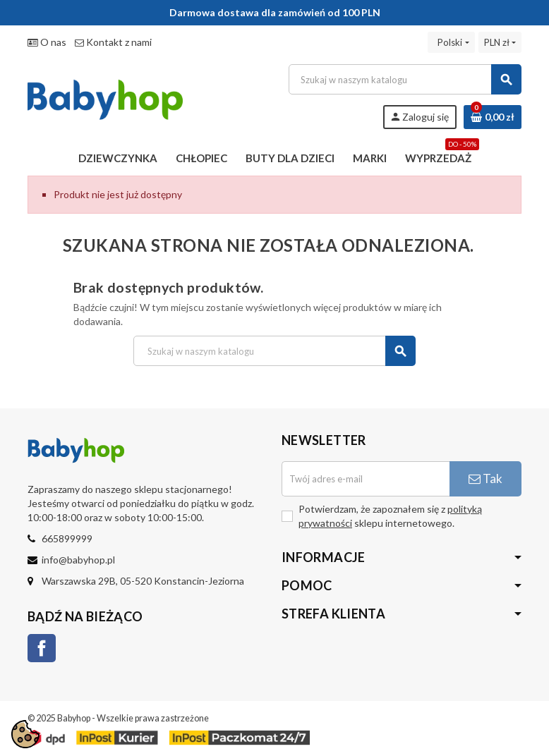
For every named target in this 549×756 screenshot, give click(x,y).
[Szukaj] (405, 79)
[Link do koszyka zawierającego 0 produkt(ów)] (493, 117)
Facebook (42, 648)
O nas (47, 42)
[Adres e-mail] (366, 479)
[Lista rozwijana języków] (451, 42)
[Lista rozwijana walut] (500, 42)
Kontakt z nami (113, 42)
